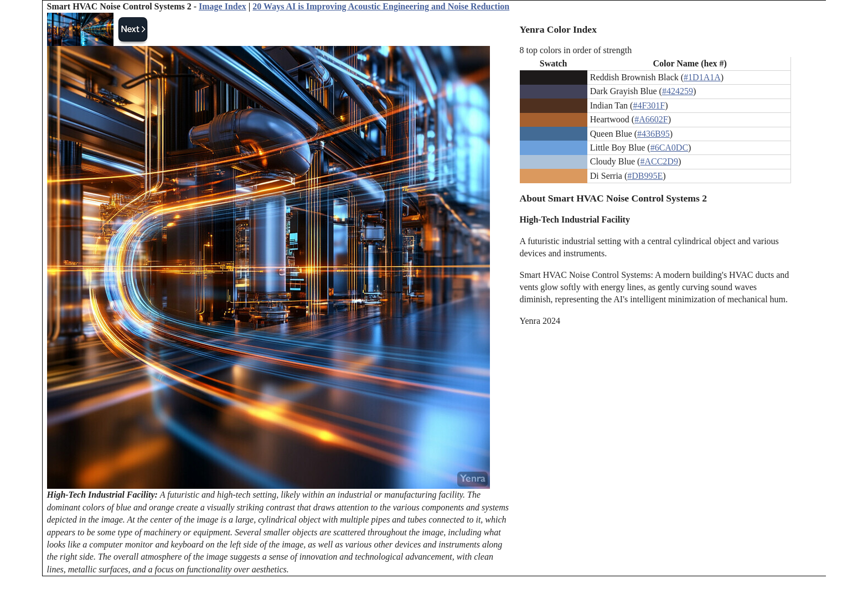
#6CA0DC (669, 148)
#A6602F (651, 119)
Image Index (223, 6)
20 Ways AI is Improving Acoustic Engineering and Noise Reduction (381, 6)
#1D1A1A (702, 77)
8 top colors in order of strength (576, 50)
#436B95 (653, 134)
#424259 (678, 91)
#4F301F (649, 105)
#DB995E (645, 176)
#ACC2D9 (659, 161)
